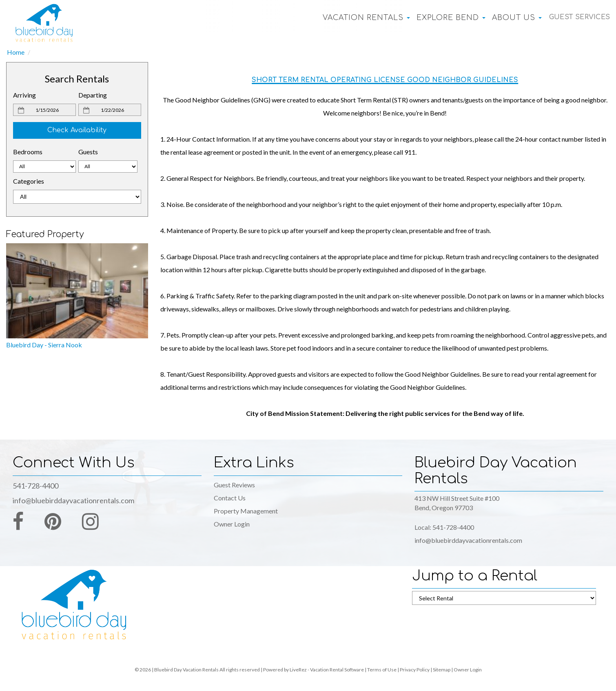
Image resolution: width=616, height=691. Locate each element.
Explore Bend (443, 18)
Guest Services (575, 18)
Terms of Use (382, 670)
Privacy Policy (415, 670)
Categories (29, 181)
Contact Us (230, 498)
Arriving (24, 95)
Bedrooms (28, 152)
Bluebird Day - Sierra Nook (44, 345)
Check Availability (77, 130)
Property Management (246, 511)
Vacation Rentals (359, 18)
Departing (93, 95)
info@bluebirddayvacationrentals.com (73, 500)
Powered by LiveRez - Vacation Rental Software (314, 670)
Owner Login (232, 524)
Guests (88, 152)
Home (16, 52)
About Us (509, 18)
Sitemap (442, 670)
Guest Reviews (234, 485)
